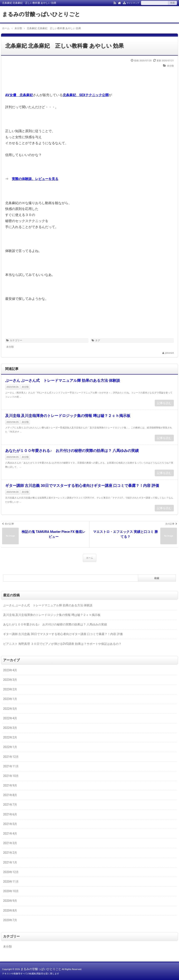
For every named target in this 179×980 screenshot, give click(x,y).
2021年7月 (10, 805)
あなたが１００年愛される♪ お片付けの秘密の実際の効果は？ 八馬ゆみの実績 (72, 451)
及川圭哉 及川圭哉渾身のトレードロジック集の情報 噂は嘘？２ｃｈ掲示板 (68, 416)
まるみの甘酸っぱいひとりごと (41, 14)
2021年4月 (10, 834)
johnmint (169, 353)
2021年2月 (10, 853)
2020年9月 (10, 901)
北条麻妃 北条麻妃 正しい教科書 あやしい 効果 (64, 46)
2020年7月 (10, 920)
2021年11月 (11, 766)
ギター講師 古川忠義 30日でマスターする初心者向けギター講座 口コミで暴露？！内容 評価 (82, 486)
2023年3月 (10, 680)
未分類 (170, 66)
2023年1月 (10, 699)
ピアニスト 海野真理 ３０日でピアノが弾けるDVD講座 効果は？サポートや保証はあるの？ (62, 644)
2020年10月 (11, 891)
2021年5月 (10, 824)
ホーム (90, 558)
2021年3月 (10, 843)
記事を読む (164, 403)
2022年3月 (10, 728)
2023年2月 (10, 689)
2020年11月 (11, 882)
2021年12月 (11, 757)
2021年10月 (11, 776)
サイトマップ (133, 3)
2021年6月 (10, 814)
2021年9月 (10, 785)
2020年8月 (10, 911)
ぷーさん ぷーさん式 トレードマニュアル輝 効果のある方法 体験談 (63, 380)
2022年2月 (10, 737)
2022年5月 (10, 709)
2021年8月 (10, 795)
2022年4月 (10, 718)
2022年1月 (10, 747)
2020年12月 (11, 872)
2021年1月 (10, 862)
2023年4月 (10, 670)
